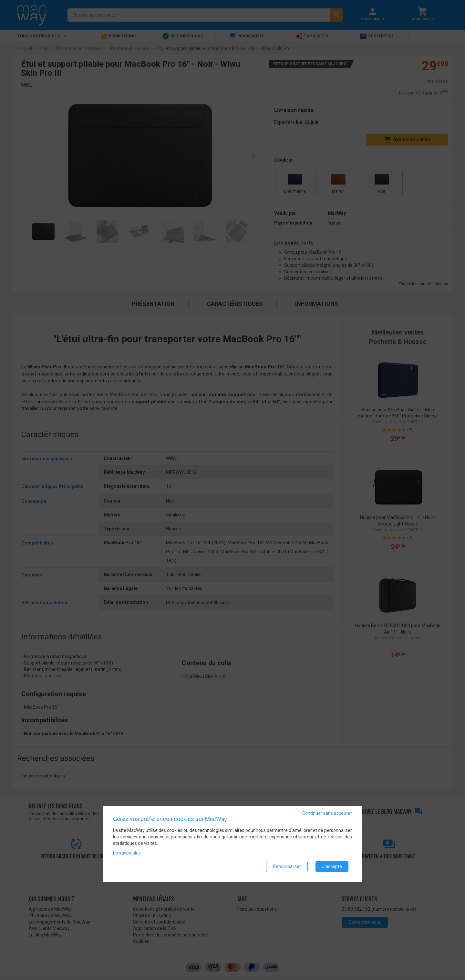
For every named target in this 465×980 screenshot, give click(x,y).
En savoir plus (127, 853)
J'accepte (332, 866)
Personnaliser (287, 866)
